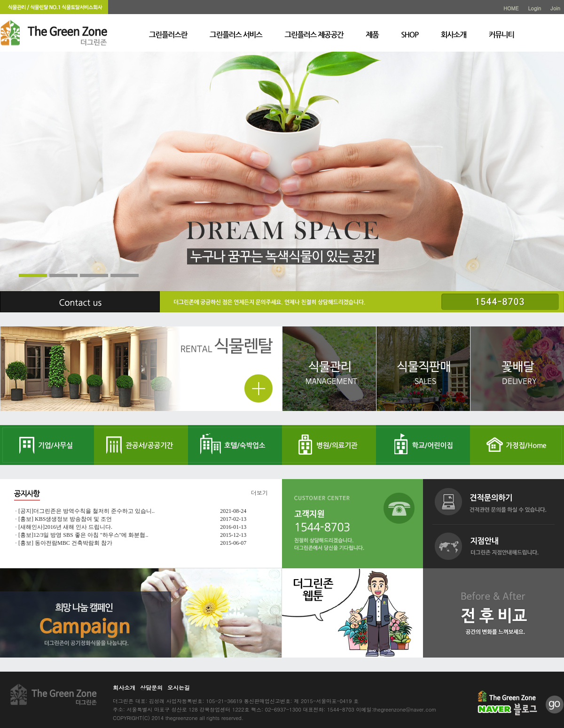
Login (534, 8)
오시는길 (179, 687)
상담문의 (151, 687)
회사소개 (124, 687)
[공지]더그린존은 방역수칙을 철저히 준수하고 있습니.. (86, 511)
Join (555, 8)
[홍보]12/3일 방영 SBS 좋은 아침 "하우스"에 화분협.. (83, 535)
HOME (511, 8)
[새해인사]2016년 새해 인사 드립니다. (65, 527)
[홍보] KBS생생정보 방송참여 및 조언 (65, 519)
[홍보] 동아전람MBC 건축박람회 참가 (65, 543)
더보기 (259, 492)
